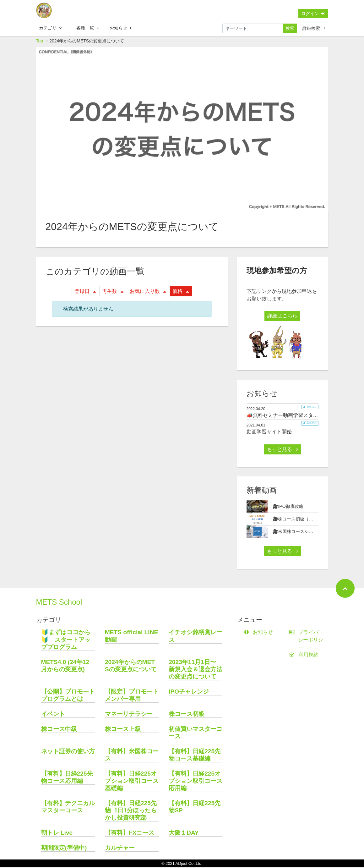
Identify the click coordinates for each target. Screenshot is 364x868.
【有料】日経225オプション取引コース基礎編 (132, 782)
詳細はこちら (282, 317)
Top (40, 42)
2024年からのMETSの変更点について (131, 667)
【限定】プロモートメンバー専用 (132, 696)
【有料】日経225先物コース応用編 (67, 778)
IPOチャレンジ (189, 692)
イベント (53, 715)
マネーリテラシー (129, 715)
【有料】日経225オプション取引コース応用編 (196, 782)
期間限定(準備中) (64, 849)
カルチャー (120, 849)
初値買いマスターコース (196, 733)
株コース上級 (123, 730)
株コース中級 (59, 730)
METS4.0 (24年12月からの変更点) (65, 667)
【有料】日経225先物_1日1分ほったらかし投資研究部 (131, 811)
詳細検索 (314, 28)
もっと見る (282, 450)
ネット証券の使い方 (68, 752)
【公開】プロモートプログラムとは (68, 696)
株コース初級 (187, 715)
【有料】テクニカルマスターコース (68, 808)
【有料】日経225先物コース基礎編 (195, 756)
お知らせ (120, 28)
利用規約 (305, 656)
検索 (290, 28)
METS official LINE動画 (132, 637)
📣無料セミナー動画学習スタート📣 (288, 416)
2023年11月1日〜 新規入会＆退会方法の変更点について (196, 670)
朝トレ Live (57, 834)
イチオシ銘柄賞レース (196, 637)
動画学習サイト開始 (269, 433)
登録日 (85, 292)
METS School (59, 603)
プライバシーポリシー (307, 641)
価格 (181, 292)
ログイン (313, 14)
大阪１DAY (184, 834)
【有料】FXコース (130, 834)
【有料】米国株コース (132, 756)
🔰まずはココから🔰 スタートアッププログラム (66, 640)
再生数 (113, 292)
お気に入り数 (148, 292)
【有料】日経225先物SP (195, 808)
